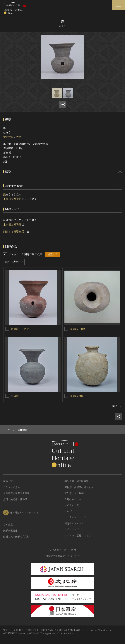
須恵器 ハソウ (20, 329)
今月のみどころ (73, 499)
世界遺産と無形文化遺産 (16, 493)
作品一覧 (8, 481)
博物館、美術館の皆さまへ (79, 487)
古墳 (19, 137)
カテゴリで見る (12, 487)
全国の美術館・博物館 (15, 499)
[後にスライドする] (117, 406)
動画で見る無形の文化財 (16, 537)
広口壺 (15, 396)
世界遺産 (8, 524)
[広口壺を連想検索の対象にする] (7, 396)
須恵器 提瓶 (78, 329)
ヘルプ (68, 511)
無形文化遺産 (10, 530)
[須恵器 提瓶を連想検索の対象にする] (66, 329)
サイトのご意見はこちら (78, 535)
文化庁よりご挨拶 (74, 493)
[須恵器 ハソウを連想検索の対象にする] (7, 329)
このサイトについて (75, 517)
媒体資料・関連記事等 (76, 481)
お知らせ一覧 (72, 505)
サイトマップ (72, 529)
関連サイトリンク (74, 523)
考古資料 (8, 137)
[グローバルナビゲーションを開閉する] (119, 5)
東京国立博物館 (12, 199)
